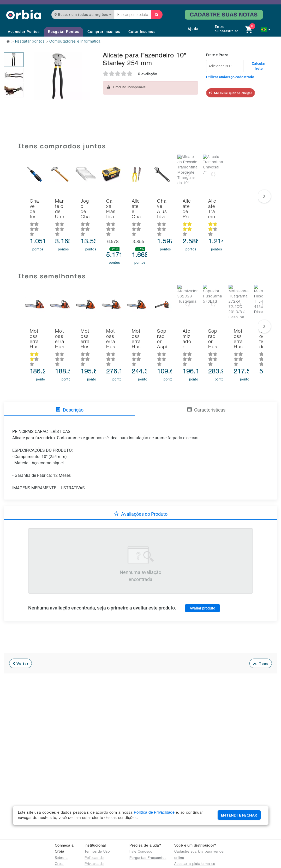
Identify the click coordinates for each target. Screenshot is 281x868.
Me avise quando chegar (231, 93)
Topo (261, 641)
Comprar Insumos (104, 32)
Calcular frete (259, 66)
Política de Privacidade (154, 813)
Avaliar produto (202, 585)
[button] (265, 30)
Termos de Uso (97, 852)
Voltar (20, 641)
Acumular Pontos (24, 32)
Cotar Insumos (142, 32)
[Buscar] (157, 15)
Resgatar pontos (30, 42)
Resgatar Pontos (64, 32)
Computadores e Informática (75, 42)
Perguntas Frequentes (148, 858)
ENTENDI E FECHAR (239, 815)
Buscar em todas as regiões (83, 15)
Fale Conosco (141, 852)
